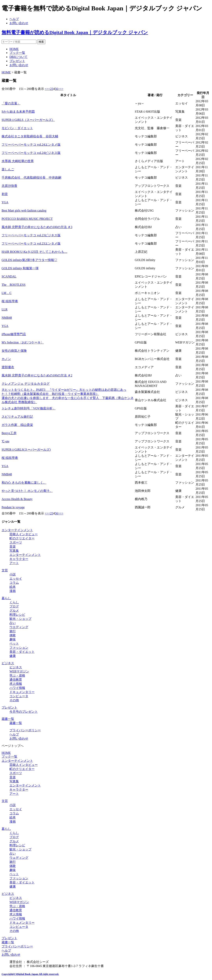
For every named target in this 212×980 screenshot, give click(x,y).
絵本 (13, 587)
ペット (14, 643)
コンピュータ (19, 696)
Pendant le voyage (13, 507)
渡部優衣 (8, 367)
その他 (14, 700)
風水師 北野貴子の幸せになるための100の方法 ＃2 (37, 375)
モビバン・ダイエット (17, 128)
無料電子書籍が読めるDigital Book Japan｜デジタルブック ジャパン (75, 32)
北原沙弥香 (9, 186)
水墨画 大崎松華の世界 (18, 161)
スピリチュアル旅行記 (17, 417)
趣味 (13, 639)
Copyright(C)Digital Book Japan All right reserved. (30, 974)
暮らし (6, 598)
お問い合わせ (19, 23)
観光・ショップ (20, 619)
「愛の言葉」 (11, 103)
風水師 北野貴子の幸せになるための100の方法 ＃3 (37, 227)
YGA (5, 202)
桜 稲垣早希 (10, 301)
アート (14, 563)
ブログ (14, 606)
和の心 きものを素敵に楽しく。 (24, 483)
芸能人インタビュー (24, 534)
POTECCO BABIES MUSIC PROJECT (27, 219)
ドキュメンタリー (22, 692)
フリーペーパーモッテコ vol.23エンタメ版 (31, 243)
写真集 (14, 551)
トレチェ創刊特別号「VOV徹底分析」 (29, 408)
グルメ (14, 611)
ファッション (19, 648)
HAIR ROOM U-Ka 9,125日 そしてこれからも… (34, 252)
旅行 (13, 631)
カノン (6, 359)
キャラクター (19, 559)
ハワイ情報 (17, 688)
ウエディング (19, 627)
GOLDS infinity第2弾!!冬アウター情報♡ (29, 260)
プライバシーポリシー (25, 730)
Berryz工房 (9, 433)
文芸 (5, 570)
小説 (13, 574)
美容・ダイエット (22, 652)
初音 (5, 194)
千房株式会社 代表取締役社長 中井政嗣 (31, 178)
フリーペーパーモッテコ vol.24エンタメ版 (31, 145)
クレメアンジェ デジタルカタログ (26, 384)
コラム (14, 583)
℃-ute (6, 441)
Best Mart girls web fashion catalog (24, 211)
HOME (14, 49)
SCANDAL (9, 276)
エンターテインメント (17, 530)
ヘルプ (14, 19)
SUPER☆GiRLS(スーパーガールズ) (26, 450)
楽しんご (8, 169)
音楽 (13, 547)
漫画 (13, 591)
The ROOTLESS (14, 285)
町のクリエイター (22, 538)
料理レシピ (17, 615)
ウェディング (19, 858)
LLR (5, 309)
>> (61, 89)
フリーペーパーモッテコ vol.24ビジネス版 (31, 153)
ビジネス (8, 663)
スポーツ (16, 542)
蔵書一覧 (8, 719)
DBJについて (18, 57)
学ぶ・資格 (17, 675)
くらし (14, 602)
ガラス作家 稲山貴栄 (17, 425)
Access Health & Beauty (17, 499)
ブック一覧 (17, 53)
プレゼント (17, 61)
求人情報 (16, 684)
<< (47, 89)
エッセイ (16, 579)
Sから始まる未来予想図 (18, 112)
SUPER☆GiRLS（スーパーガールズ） (28, 120)
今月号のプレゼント (24, 712)
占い (13, 623)
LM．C (7, 293)
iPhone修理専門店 (14, 334)
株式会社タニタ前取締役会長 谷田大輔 (30, 136)
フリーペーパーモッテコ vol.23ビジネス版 (31, 235)
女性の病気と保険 (14, 351)
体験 (13, 635)
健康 (13, 656)
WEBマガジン (19, 671)
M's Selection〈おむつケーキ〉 (23, 342)
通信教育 (16, 680)
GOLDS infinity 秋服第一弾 (20, 268)
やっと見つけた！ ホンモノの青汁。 (27, 491)
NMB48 (7, 318)
